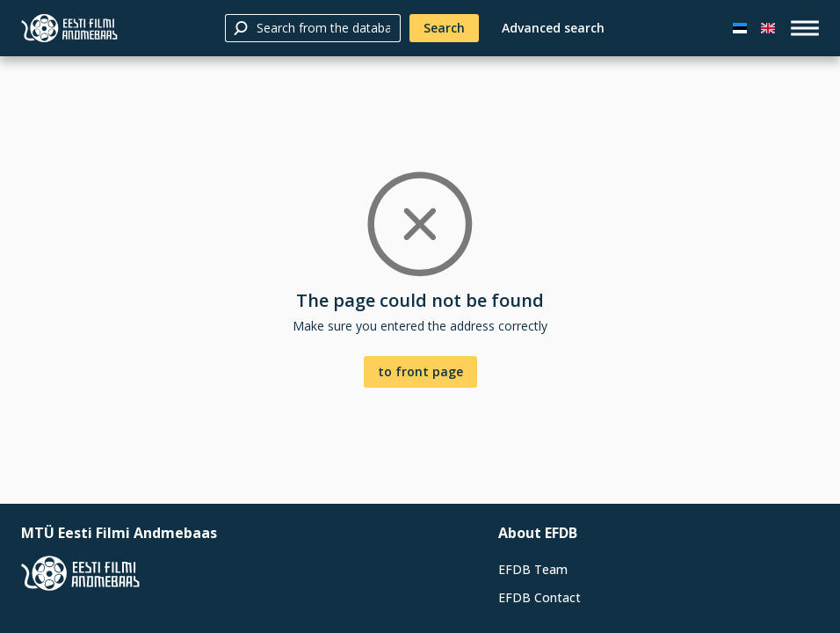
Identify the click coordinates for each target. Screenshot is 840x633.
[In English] (768, 28)
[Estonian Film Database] (69, 28)
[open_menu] (805, 28)
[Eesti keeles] (740, 28)
